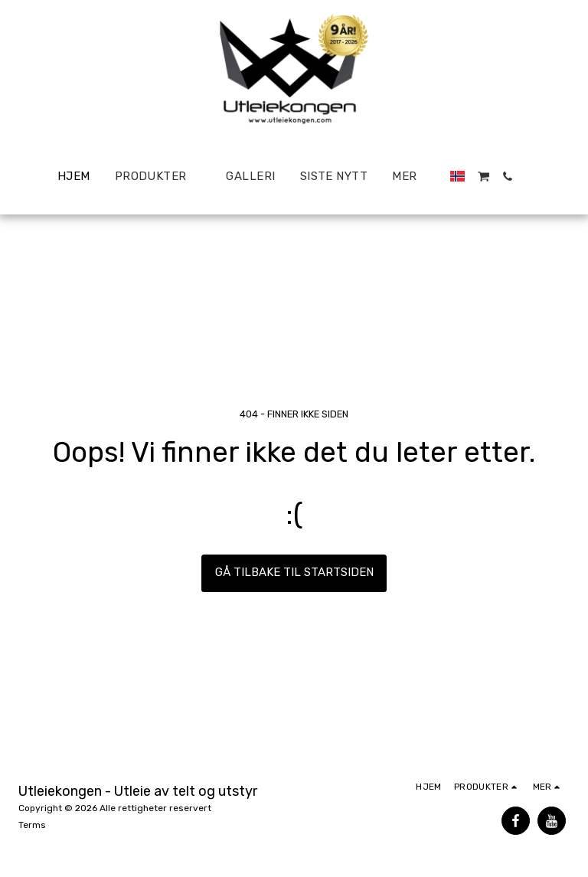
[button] (483, 177)
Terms (32, 825)
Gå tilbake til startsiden (294, 572)
